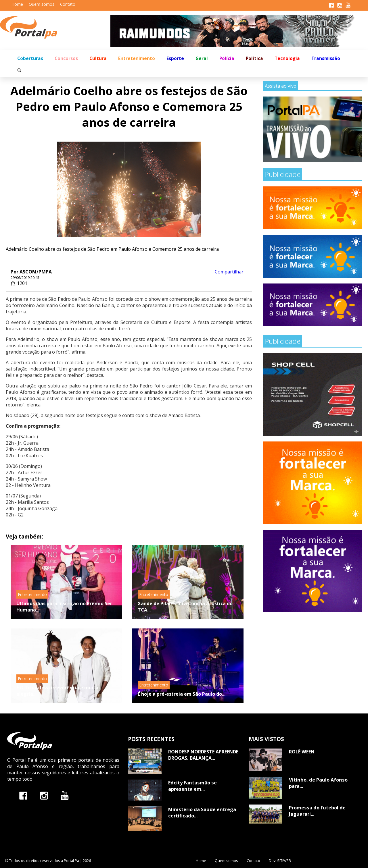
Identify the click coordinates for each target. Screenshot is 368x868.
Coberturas (30, 58)
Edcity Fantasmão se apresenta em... (192, 786)
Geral (202, 58)
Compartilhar (229, 272)
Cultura (98, 58)
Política (254, 58)
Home (17, 4)
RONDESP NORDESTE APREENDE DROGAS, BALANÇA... (203, 755)
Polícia (227, 58)
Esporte (175, 58)
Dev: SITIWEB (280, 861)
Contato (68, 4)
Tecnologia (287, 58)
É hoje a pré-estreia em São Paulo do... (182, 694)
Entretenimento (137, 58)
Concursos (66, 58)
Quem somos (42, 4)
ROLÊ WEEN (302, 752)
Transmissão (326, 58)
